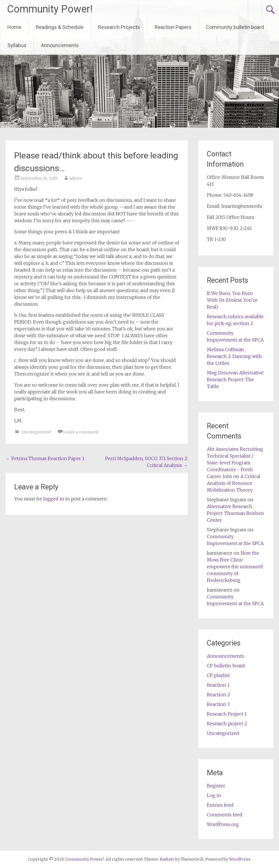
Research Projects (119, 27)
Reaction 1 (218, 685)
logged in (54, 499)
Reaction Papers (173, 27)
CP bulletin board (226, 666)
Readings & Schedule (60, 27)
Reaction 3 (218, 704)
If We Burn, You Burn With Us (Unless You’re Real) (232, 300)
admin (76, 178)
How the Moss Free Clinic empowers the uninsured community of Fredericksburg (235, 567)
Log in (214, 795)
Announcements (60, 45)
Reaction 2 (218, 695)
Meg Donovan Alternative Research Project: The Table (235, 380)
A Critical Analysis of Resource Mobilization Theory (234, 483)
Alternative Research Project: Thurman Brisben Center (235, 513)
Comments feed (225, 815)
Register (216, 786)
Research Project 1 (227, 714)
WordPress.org (223, 824)
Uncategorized (36, 432)
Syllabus (17, 45)
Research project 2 (227, 724)
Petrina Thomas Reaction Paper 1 (45, 458)
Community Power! (50, 9)
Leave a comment (81, 432)
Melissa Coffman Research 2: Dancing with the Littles (234, 356)
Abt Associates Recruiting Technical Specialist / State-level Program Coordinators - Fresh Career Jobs (235, 463)
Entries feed (220, 805)
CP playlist (218, 675)
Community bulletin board (235, 27)
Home (14, 27)
